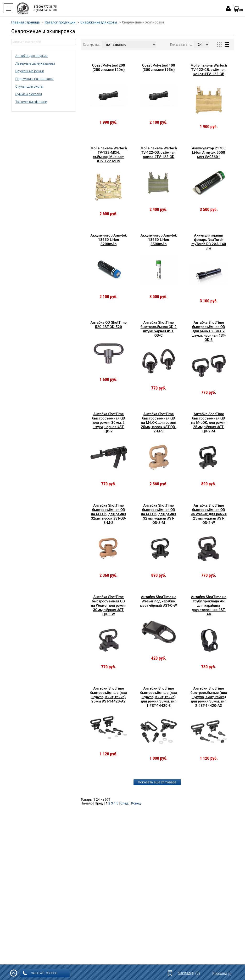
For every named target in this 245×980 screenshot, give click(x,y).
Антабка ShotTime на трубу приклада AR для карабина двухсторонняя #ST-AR (209, 606)
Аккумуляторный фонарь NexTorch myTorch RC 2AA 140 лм (209, 242)
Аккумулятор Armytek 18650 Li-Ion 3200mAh (109, 240)
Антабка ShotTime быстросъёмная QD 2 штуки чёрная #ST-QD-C (159, 329)
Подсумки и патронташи (34, 79)
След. (125, 803)
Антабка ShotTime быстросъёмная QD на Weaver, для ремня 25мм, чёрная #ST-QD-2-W (209, 514)
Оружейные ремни (30, 71)
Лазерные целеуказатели (35, 63)
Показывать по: (181, 45)
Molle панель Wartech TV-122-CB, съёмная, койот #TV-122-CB (209, 70)
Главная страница (25, 22)
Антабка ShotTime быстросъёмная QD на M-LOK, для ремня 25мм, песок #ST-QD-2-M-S (159, 423)
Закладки (189, 973)
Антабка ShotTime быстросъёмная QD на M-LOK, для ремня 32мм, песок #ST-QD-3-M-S (109, 514)
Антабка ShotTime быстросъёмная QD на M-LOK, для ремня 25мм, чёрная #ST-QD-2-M (209, 423)
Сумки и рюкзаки (29, 94)
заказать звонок (40, 973)
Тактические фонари (31, 102)
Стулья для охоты (29, 86)
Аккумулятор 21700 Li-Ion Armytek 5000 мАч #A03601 (209, 153)
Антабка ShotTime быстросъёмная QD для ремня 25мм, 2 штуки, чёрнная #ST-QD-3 (209, 331)
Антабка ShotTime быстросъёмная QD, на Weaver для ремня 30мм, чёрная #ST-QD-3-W (109, 606)
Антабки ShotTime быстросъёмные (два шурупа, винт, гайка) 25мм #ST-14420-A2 (109, 695)
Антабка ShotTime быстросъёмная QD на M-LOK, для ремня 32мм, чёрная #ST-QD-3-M (159, 514)
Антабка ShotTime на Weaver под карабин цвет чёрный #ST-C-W (159, 601)
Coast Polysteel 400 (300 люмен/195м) (159, 68)
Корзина (222, 973)
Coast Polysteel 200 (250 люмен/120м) (109, 68)
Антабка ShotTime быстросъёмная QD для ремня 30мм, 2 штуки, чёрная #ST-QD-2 (109, 423)
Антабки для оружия (31, 56)
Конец (136, 803)
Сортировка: (92, 45)
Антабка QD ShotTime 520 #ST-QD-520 (109, 325)
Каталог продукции (60, 22)
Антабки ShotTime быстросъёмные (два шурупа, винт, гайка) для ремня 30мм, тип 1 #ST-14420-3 (159, 697)
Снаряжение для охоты (99, 22)
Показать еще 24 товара (157, 782)
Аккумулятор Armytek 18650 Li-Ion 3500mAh (159, 240)
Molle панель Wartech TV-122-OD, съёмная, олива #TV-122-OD (159, 153)
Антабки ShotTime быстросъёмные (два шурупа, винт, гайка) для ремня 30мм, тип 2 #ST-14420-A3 (209, 697)
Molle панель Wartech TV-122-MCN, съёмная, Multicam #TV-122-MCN (109, 155)
